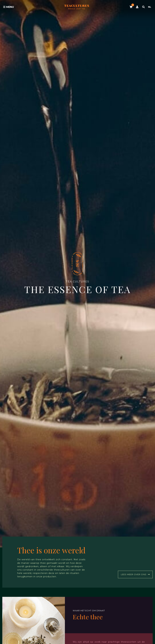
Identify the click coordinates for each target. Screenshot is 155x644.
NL (150, 7)
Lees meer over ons (135, 574)
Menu (9, 7)
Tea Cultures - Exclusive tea (77, 7)
